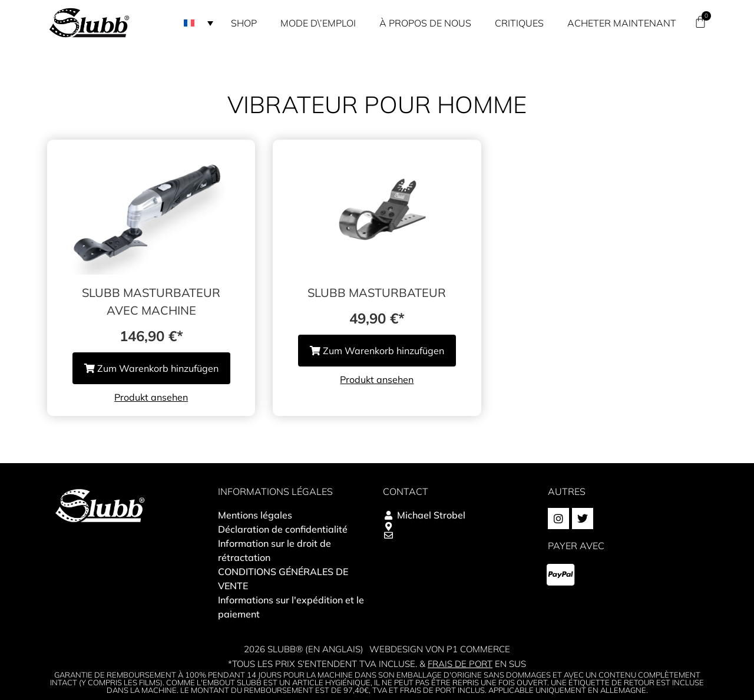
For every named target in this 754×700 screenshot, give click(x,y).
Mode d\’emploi (318, 23)
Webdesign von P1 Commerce (440, 649)
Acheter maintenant (622, 23)
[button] (199, 23)
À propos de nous (425, 23)
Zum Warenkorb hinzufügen (151, 368)
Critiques (519, 23)
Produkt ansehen (151, 397)
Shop (244, 23)
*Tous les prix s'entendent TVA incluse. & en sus (377, 664)
